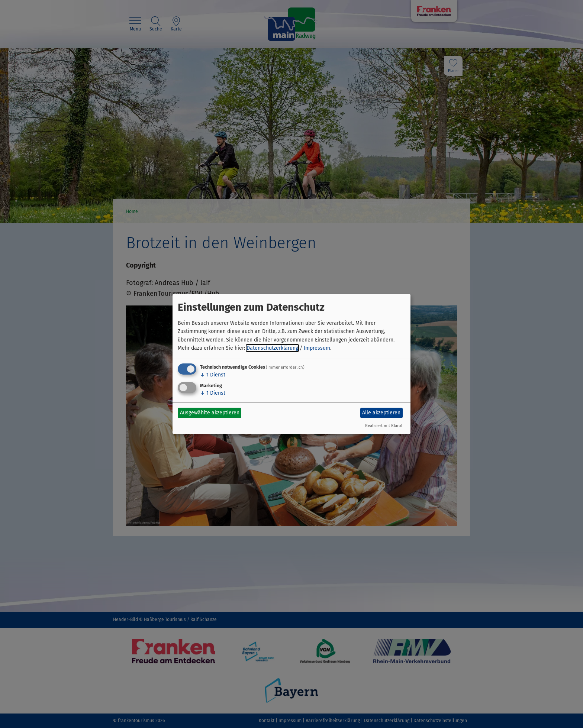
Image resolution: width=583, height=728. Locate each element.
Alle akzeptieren (381, 413)
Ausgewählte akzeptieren (210, 413)
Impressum (317, 348)
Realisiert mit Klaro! (384, 426)
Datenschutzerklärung (272, 348)
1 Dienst (213, 375)
